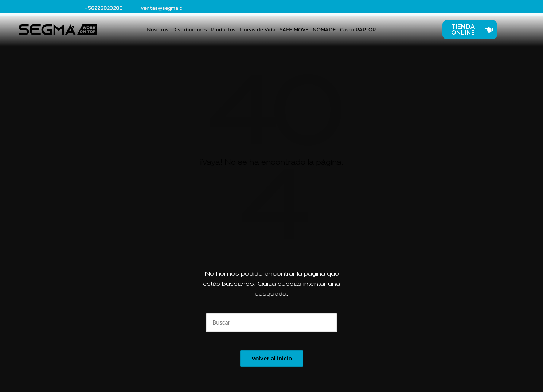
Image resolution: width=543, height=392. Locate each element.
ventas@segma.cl (162, 8)
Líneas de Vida (257, 29)
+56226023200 (103, 8)
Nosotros (158, 29)
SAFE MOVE (294, 29)
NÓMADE (324, 29)
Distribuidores (190, 29)
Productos (223, 29)
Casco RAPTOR (358, 29)
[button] (327, 323)
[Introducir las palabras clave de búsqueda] (271, 323)
